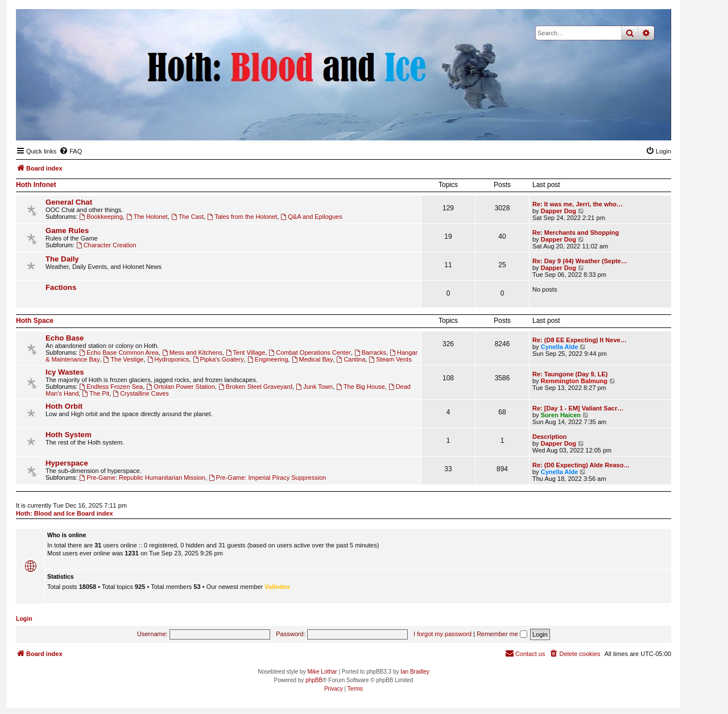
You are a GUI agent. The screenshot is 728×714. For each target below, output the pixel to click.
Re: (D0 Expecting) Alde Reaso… (581, 465)
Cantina (351, 359)
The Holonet (147, 217)
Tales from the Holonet (242, 217)
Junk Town (314, 387)
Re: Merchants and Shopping (576, 233)
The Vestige (124, 359)
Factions (61, 287)
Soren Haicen (561, 415)
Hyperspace (67, 463)
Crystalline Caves (140, 393)
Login (24, 618)
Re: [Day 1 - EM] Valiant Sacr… (578, 408)
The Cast (187, 217)
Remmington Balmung (574, 381)
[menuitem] (71, 151)
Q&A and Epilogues (311, 217)
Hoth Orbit (64, 406)
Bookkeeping (101, 217)
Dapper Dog (559, 211)
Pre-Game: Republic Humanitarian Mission (142, 478)
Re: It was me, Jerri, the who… (578, 204)
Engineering (268, 359)
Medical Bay (313, 359)
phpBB (314, 680)
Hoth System (69, 435)
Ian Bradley (415, 672)
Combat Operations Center (309, 352)
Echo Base (65, 338)
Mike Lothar (322, 672)
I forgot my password (442, 634)
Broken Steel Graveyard (255, 387)
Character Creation (106, 245)
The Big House (361, 387)
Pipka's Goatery (218, 359)
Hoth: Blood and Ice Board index (65, 513)
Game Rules (67, 231)
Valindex (277, 587)
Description (550, 437)
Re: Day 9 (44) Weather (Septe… (580, 261)
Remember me (502, 634)
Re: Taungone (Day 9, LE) (570, 374)
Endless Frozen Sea (111, 387)
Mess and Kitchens (192, 352)
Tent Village (246, 352)
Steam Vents (390, 359)
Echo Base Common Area (119, 352)
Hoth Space (35, 321)
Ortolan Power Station (180, 387)
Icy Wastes (65, 372)
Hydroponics (168, 359)
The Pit (96, 393)
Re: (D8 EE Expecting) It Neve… (580, 340)
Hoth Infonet (36, 185)
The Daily (62, 259)
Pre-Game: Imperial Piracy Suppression (268, 478)
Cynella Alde (560, 347)
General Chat (69, 202)
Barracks (370, 352)
